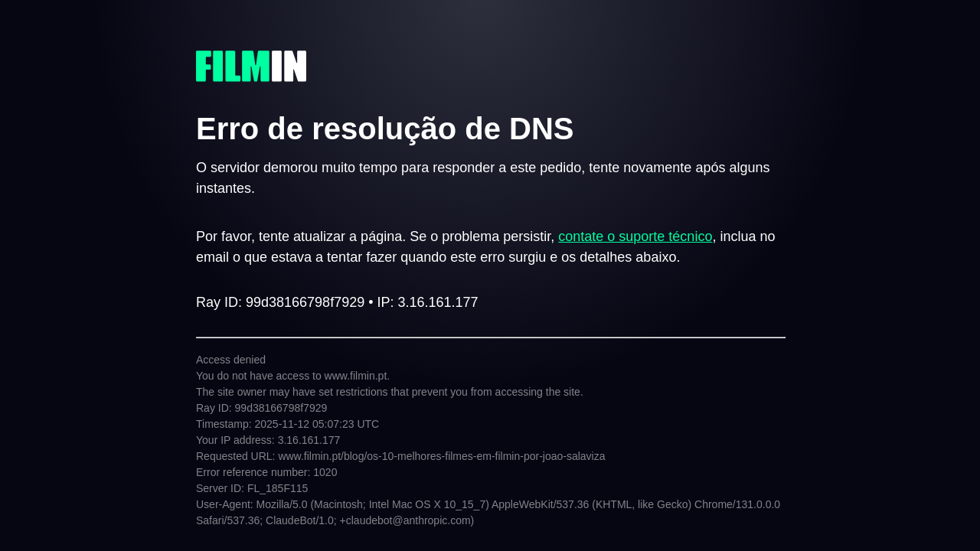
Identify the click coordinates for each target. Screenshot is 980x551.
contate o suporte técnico (635, 236)
